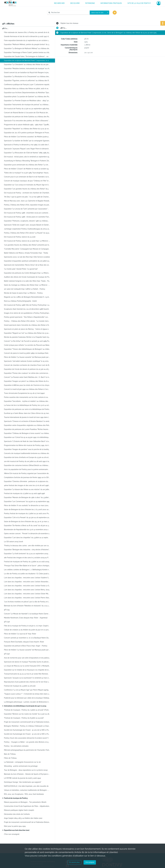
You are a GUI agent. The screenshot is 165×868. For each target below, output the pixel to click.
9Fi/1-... (5, 28)
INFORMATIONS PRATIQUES (111, 3)
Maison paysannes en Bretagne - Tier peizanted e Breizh (25, 802)
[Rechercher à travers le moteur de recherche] (70, 13)
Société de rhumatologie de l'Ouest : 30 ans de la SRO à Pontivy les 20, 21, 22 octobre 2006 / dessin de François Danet (27, 730)
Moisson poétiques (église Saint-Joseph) (19, 810)
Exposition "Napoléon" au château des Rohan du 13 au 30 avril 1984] (27, 129)
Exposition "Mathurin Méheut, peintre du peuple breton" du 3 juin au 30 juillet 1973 (27, 44)
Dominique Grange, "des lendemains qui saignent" (23, 782)
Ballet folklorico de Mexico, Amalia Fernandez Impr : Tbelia (26, 253)
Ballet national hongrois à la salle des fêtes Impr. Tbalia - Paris (27, 281)
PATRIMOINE (90, 3)
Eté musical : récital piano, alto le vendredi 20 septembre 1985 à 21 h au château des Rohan (27, 157)
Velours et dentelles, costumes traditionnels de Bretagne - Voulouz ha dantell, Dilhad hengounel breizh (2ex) (27, 790)
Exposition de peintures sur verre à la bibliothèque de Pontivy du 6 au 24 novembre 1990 (27, 409)
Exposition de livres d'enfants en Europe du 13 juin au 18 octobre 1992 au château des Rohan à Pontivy (27, 457)
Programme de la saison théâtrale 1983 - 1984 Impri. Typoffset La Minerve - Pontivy (27, 125)
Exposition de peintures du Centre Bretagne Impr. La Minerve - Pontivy (27, 273)
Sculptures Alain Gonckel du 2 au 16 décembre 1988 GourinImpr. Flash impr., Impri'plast (27, 309)
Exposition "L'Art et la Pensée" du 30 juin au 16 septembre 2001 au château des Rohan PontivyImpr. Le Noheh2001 (27, 518)
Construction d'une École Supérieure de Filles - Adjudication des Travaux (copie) (27, 806)
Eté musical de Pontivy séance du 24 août (20, 237)
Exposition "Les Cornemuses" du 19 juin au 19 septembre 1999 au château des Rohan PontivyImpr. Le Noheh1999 (27, 501)
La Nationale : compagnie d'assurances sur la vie (22, 762)
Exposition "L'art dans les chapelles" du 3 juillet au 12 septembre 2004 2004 (27, 538)
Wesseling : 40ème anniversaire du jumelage (21, 766)
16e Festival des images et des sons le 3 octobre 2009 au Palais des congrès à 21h (27, 558)
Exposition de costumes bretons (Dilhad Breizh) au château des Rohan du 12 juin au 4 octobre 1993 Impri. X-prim (27, 465)
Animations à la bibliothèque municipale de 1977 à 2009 (25, 706)
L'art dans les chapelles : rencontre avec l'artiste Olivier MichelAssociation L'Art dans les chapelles (27, 594)
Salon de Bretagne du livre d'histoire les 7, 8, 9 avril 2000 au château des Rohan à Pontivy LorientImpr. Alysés (27, 509)
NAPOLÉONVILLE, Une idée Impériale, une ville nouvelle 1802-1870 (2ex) (27, 786)
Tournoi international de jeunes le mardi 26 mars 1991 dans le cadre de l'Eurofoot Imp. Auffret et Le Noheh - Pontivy (27, 417)
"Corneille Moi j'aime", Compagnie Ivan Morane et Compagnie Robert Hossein (27, 249)
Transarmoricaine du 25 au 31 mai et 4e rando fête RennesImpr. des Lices (27, 674)
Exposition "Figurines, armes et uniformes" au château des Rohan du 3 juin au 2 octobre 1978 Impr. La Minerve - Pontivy (27, 81)
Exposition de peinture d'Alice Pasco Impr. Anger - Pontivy (26, 646)
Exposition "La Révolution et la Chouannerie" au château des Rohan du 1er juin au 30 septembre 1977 (27, 77)
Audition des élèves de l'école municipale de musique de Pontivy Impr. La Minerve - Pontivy (27, 277)
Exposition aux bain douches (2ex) (17, 830)
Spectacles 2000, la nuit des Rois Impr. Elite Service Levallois (27, 257)
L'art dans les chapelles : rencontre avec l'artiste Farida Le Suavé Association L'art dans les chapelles (27, 586)
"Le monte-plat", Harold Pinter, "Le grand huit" (21, 269)
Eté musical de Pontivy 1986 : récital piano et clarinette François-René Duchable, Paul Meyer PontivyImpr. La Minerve (27, 217)
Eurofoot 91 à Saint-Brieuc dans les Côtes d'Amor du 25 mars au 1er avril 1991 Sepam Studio (27, 413)
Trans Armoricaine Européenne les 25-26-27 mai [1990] (24, 393)
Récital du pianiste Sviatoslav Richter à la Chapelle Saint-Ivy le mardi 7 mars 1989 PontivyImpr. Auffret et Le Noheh (27, 337)
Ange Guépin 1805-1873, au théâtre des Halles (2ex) (23, 818)
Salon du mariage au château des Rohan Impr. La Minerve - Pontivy (27, 285)
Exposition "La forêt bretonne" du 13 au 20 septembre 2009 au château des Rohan (27, 554)
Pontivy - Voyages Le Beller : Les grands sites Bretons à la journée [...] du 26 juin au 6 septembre (27, 742)
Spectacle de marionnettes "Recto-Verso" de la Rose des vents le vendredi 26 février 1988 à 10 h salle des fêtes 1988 (27, 265)
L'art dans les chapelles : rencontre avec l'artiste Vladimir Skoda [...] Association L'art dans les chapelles (27, 578)
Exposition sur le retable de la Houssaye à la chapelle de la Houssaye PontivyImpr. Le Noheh (27, 670)
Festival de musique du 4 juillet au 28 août (20, 686)
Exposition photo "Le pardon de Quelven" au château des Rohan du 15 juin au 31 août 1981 (27, 97)
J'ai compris (90, 862)
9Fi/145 (7, 610)
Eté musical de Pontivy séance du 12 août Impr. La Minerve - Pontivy (27, 241)
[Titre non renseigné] (12, 834)
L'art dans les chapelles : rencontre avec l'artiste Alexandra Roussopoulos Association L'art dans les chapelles (27, 582)
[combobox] (99, 13)
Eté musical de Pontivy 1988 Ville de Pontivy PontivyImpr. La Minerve (27, 305)
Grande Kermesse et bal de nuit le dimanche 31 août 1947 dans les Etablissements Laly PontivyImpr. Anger (27, 36)
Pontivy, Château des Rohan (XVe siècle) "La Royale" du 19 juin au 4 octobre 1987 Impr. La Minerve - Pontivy (27, 233)
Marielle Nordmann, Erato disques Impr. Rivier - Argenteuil (26, 618)
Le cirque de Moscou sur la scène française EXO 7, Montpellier (27, 666)
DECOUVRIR (75, 3)
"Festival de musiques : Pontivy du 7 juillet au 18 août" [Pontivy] (27, 710)
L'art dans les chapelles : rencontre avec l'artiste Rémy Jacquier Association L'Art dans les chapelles (27, 590)
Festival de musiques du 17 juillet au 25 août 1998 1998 (24, 493)
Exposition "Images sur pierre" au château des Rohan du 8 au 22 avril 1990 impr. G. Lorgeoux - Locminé (27, 381)
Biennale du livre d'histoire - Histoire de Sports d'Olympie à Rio (27, 774)
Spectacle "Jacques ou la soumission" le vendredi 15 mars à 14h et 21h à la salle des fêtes (27, 678)
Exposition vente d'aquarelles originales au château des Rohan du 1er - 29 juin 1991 (27, 425)
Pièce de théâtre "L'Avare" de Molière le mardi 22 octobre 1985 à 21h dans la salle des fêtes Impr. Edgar (27, 169)
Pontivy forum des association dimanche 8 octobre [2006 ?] (26, 738)
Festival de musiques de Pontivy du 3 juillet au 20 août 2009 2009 (27, 562)
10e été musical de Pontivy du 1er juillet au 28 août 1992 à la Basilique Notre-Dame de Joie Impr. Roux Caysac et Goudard (27, 461)
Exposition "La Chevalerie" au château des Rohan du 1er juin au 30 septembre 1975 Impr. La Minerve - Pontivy (27, 64)
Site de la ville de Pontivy (139, 3)
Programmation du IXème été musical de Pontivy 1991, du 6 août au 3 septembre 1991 (27, 445)
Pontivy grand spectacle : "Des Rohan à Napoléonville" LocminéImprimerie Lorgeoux (27, 317)
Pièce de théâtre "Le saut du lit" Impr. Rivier (20, 634)
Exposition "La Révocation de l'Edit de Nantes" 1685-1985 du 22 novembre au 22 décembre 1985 (27, 153)
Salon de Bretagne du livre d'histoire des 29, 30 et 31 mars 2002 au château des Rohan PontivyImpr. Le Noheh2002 (27, 522)
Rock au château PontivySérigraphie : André (20, 301)
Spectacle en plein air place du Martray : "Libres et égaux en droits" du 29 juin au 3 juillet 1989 (27, 329)
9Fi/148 (7, 622)
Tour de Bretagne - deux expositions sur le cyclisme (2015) (26, 770)
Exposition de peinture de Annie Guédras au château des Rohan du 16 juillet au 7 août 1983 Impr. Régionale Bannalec (27, 117)
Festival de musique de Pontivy (16, 798)
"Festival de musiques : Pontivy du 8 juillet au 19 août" (24, 718)
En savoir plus (74, 862)
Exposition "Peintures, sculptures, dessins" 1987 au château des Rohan (27, 221)
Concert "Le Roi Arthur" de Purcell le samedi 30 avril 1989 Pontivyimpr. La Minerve (27, 341)
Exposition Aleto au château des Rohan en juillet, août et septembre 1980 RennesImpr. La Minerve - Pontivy (27, 89)
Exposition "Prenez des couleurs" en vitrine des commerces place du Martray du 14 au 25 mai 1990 (27, 373)
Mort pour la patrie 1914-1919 (15, 826)
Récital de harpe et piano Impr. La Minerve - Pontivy (23, 293)
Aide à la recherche (56, 16)
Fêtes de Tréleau (10, 758)
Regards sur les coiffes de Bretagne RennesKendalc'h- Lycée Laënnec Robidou (27, 297)
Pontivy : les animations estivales (16, 746)
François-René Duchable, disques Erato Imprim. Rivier (24, 642)
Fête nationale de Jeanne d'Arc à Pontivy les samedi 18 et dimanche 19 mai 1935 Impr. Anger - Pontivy (27, 32)
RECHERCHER (59, 3)
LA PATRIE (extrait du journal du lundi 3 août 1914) (22, 778)
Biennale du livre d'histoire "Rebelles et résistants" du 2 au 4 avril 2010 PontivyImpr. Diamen (27, 606)
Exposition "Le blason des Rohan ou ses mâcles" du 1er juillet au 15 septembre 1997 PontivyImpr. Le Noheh (27, 489)
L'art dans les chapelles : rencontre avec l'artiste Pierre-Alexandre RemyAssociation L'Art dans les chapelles (27, 598)
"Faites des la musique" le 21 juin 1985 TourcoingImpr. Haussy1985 (27, 173)
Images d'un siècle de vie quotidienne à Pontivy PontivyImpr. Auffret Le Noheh (27, 313)
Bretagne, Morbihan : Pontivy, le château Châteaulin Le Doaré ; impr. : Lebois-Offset (27, 726)
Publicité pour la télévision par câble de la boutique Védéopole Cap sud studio (27, 698)
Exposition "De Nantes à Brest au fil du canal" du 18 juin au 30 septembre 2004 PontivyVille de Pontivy (27, 526)
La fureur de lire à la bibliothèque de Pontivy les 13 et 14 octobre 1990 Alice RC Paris (27, 405)
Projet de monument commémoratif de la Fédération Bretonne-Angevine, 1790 (27, 822)
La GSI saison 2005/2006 (13, 542)
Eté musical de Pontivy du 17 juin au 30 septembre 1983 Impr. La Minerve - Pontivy (27, 109)
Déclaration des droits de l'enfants (17, 814)
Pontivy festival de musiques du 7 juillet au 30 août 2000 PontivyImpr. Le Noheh (27, 513)
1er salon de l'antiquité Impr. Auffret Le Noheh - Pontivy (25, 289)
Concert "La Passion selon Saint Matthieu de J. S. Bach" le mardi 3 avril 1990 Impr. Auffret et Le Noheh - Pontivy (27, 377)
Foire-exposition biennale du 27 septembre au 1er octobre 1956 (27, 40)
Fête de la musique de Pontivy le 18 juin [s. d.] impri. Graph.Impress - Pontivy (27, 626)
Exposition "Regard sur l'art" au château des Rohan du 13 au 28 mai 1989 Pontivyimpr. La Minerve (27, 333)
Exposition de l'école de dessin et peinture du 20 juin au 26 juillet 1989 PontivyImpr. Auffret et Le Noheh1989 (27, 369)
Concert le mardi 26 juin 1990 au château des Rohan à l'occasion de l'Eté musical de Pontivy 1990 (27, 389)
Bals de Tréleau (10, 754)
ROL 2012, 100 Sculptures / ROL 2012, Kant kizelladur (24, 794)
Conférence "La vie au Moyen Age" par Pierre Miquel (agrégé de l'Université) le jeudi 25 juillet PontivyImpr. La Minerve (27, 690)
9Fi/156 (7, 654)
